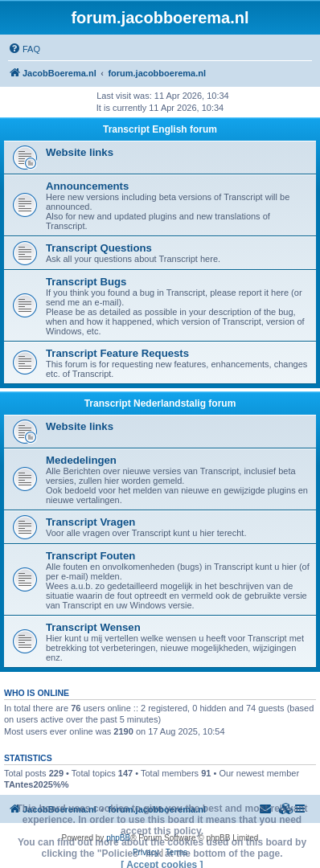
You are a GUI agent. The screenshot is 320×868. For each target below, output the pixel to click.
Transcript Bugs (86, 282)
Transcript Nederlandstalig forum (160, 403)
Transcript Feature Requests (117, 353)
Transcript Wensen (93, 627)
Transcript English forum (160, 129)
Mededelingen (81, 460)
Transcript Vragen (90, 522)
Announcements (87, 186)
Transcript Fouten (90, 556)
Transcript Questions (99, 248)
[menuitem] (24, 49)
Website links (80, 152)
